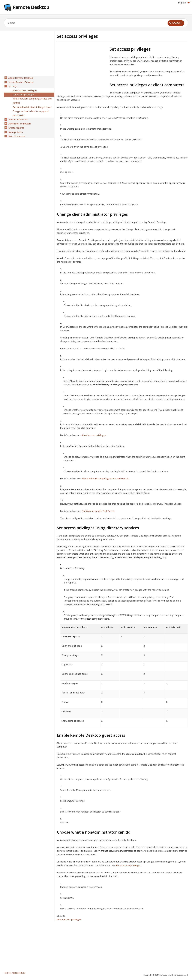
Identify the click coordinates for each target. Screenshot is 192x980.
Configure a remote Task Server (98, 511)
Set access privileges (23, 93)
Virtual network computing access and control (105, 478)
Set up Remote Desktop (21, 82)
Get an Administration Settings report (32, 105)
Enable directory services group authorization (115, 385)
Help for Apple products (15, 973)
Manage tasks (15, 129)
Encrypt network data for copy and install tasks (30, 111)
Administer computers (20, 121)
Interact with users (18, 117)
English (184, 3)
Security (12, 86)
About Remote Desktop (20, 78)
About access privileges (94, 435)
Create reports (16, 125)
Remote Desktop (31, 7)
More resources (16, 133)
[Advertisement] (82, 68)
